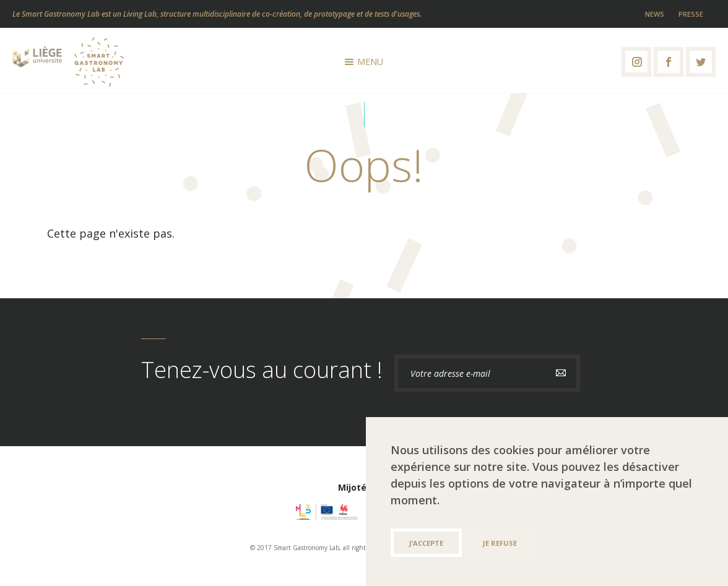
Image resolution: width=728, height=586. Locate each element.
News (655, 14)
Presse (691, 14)
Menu (364, 62)
